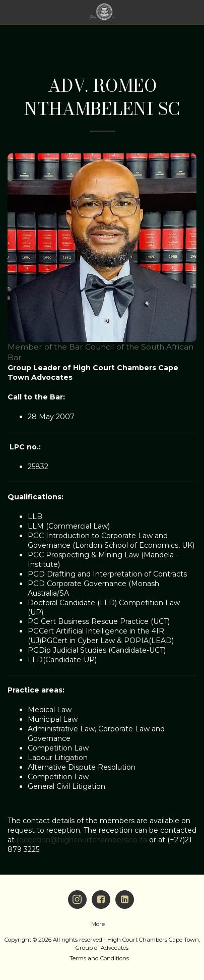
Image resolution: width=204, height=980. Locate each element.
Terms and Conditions (99, 958)
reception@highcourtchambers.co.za (82, 840)
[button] (11, 12)
